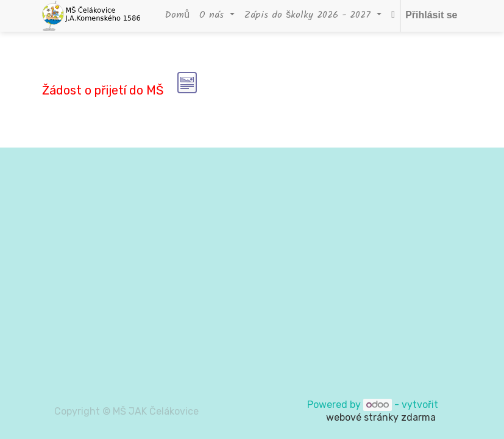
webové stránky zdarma (382, 417)
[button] (393, 16)
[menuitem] (177, 16)
